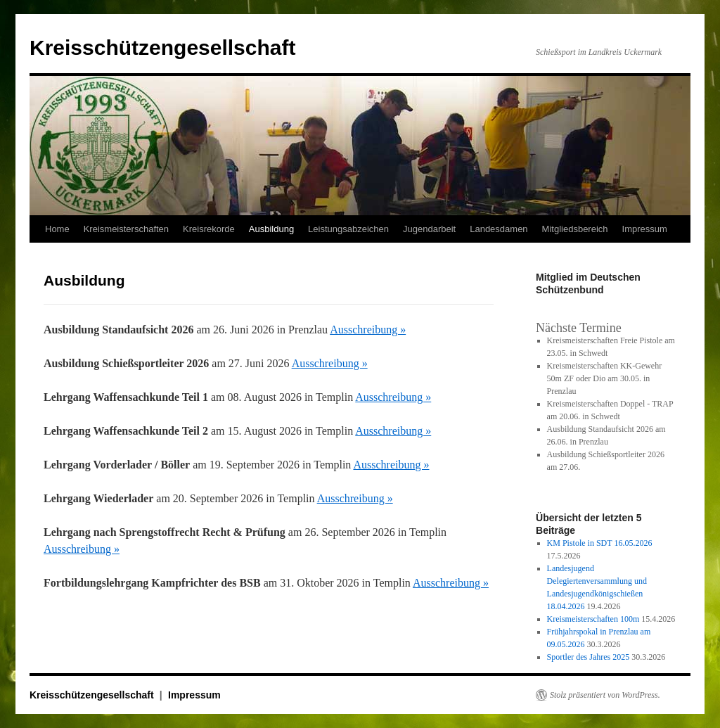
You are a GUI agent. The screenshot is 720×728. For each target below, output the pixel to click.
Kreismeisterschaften (126, 229)
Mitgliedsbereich (575, 229)
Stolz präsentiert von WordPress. (605, 695)
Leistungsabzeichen (348, 229)
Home (57, 229)
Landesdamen (499, 229)
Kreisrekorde (209, 229)
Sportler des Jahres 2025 (589, 657)
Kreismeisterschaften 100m (593, 619)
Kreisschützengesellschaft (162, 47)
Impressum (645, 229)
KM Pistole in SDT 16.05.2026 (600, 543)
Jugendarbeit (429, 229)
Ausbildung (271, 229)
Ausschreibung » (368, 330)
